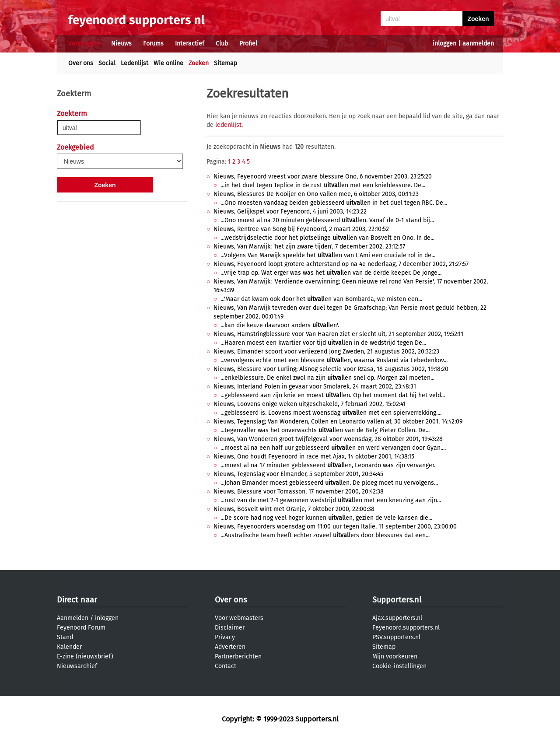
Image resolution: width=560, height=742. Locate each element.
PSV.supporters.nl (396, 637)
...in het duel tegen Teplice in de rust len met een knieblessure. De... (323, 185)
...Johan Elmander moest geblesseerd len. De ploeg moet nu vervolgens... (329, 483)
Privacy (225, 637)
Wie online (168, 63)
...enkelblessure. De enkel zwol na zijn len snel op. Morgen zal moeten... (327, 378)
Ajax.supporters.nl (397, 618)
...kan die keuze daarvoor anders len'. (280, 325)
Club (222, 44)
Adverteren (230, 647)
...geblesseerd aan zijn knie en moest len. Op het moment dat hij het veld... (333, 395)
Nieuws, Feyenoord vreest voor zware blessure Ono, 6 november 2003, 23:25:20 (323, 177)
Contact (226, 666)
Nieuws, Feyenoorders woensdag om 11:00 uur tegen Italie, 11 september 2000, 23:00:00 (335, 527)
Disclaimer (230, 628)
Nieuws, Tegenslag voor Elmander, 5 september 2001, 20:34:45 (298, 474)
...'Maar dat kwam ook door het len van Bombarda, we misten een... (321, 299)
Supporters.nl (397, 600)
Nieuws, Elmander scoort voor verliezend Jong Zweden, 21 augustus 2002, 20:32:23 (326, 352)
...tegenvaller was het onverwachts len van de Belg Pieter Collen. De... (325, 430)
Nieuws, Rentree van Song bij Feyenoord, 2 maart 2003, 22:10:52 (301, 229)
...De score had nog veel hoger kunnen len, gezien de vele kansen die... (326, 518)
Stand (65, 637)
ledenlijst (228, 125)
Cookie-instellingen (399, 666)
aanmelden (478, 44)
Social (107, 63)
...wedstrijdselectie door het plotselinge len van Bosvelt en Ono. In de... (327, 238)
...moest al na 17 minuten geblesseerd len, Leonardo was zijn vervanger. (328, 465)
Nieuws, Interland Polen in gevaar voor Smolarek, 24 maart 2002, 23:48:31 (315, 387)
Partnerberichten (238, 656)
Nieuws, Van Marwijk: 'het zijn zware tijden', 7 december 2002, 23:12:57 (309, 247)
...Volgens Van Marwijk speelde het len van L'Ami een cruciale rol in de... (328, 255)
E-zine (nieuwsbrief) (85, 656)
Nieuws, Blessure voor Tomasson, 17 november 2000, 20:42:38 (299, 492)
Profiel (248, 44)
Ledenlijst (135, 63)
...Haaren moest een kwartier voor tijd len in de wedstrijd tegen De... (323, 343)
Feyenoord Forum (81, 628)
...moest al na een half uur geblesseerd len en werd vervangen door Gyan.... (333, 448)
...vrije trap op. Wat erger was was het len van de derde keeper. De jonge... (331, 273)
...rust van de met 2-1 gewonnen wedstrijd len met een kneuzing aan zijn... (331, 500)
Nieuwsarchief (77, 666)
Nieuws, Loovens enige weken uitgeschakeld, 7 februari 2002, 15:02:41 (310, 404)
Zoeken (199, 63)
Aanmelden (73, 618)
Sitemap (226, 63)
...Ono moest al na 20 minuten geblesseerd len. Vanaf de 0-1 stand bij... (327, 220)
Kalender (69, 647)
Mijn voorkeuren (395, 656)
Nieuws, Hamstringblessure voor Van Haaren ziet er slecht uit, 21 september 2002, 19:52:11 (338, 334)
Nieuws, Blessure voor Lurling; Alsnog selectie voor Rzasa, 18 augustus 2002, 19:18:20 (331, 369)
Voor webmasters (239, 618)
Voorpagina (84, 44)
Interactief (190, 44)
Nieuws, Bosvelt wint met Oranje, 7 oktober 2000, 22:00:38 (294, 509)
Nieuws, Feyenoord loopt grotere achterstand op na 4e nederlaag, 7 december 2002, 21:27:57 (341, 264)
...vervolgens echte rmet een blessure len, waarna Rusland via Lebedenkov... (334, 360)
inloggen (444, 44)
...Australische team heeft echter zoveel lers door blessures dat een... (325, 535)
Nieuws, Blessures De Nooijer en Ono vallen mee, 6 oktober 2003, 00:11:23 (316, 194)
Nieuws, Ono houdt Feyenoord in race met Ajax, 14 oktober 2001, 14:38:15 (314, 457)
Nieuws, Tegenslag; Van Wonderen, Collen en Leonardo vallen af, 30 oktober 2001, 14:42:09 (338, 422)
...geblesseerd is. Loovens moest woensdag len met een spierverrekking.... (331, 413)
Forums (153, 44)
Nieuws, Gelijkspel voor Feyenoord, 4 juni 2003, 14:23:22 (290, 212)
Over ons (81, 63)
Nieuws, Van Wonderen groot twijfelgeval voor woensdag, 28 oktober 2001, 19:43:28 (328, 439)
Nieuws (121, 44)
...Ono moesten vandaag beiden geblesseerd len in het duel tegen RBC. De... (334, 203)
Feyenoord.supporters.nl (406, 628)
